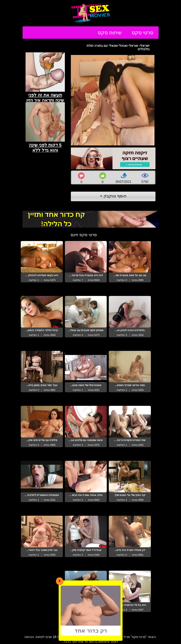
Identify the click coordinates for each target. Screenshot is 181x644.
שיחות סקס (110, 33)
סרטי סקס (143, 33)
